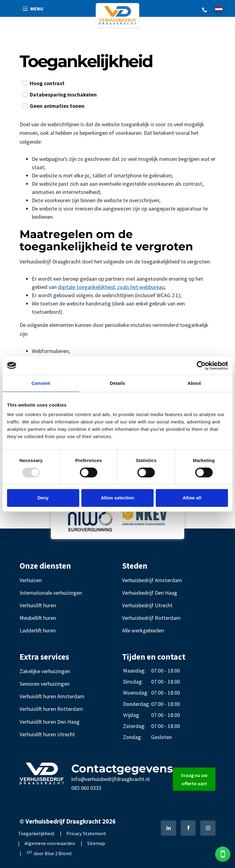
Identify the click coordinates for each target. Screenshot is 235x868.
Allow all (192, 498)
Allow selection (117, 498)
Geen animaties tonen (57, 106)
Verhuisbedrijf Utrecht (147, 605)
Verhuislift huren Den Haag (50, 722)
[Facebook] (188, 828)
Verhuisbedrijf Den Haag (150, 593)
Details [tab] (117, 383)
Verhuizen (31, 580)
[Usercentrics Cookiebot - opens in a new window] (201, 366)
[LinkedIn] (168, 828)
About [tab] (194, 383)
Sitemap (96, 843)
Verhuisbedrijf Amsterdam (152, 580)
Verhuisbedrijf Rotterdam (151, 618)
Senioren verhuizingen (45, 684)
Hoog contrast (47, 83)
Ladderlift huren (38, 630)
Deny (43, 498)
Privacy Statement (86, 833)
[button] (33, 9)
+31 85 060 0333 (205, 9)
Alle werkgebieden (143, 630)
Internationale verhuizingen (51, 593)
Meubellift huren (38, 618)
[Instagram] (208, 828)
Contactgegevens (122, 768)
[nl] (219, 9)
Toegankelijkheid (36, 833)
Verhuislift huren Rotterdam (51, 709)
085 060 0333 (86, 788)
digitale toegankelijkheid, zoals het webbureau (111, 287)
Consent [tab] (41, 383)
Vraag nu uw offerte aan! (194, 779)
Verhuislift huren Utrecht (47, 734)
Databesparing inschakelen (63, 95)
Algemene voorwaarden (50, 843)
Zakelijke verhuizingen (45, 671)
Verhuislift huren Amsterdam (52, 696)
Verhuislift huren (38, 605)
